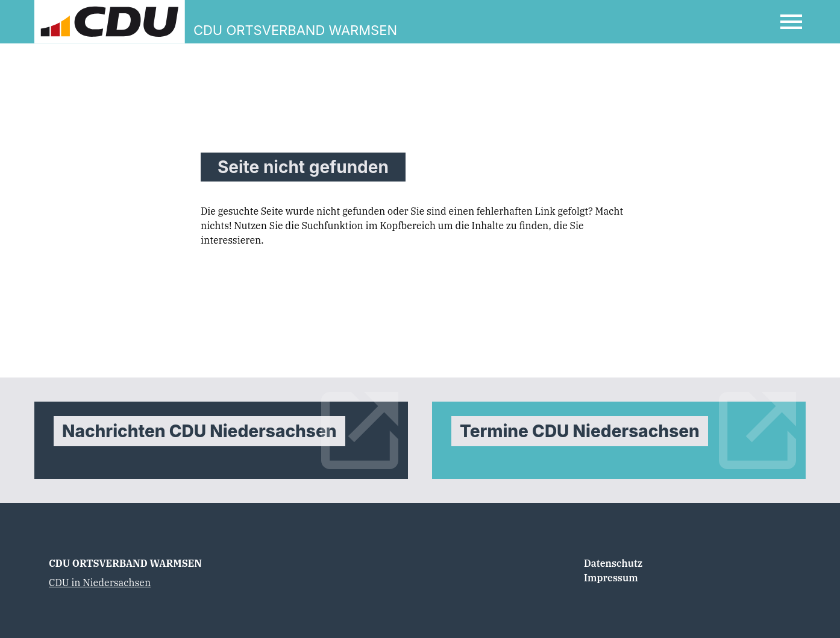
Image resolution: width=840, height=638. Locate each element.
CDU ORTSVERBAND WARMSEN (125, 563)
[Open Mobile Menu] (791, 22)
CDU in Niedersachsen (100, 583)
